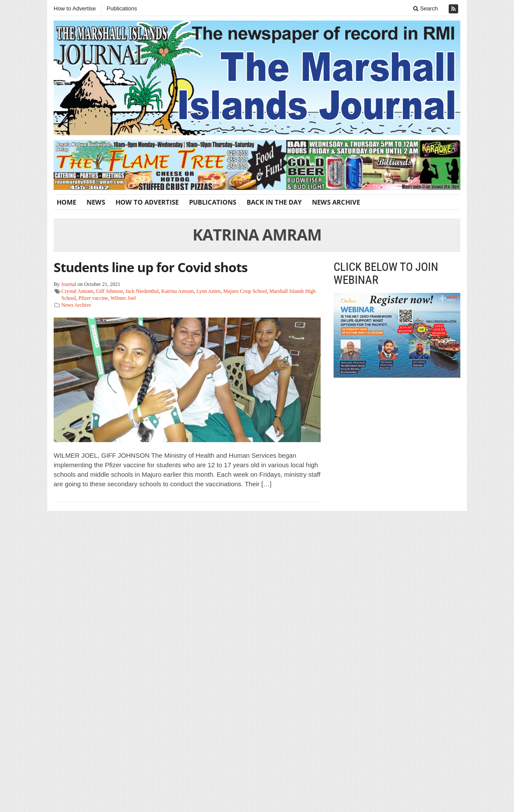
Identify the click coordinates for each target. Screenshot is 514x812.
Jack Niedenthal (142, 291)
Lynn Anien (209, 291)
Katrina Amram (178, 291)
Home (66, 202)
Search (426, 8)
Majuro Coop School (245, 291)
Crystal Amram (77, 291)
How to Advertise (75, 8)
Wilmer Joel (123, 298)
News (96, 202)
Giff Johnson (109, 291)
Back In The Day (274, 202)
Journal (69, 284)
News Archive (336, 202)
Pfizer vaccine (93, 298)
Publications (122, 8)
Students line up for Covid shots (151, 267)
